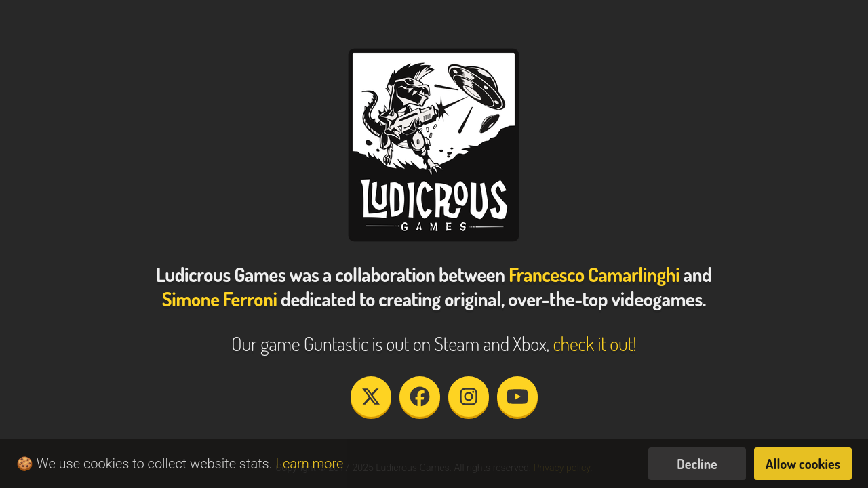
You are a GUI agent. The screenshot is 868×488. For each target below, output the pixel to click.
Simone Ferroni (220, 299)
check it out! (594, 344)
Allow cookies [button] (803, 464)
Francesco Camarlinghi (594, 274)
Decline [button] (697, 464)
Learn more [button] (309, 464)
